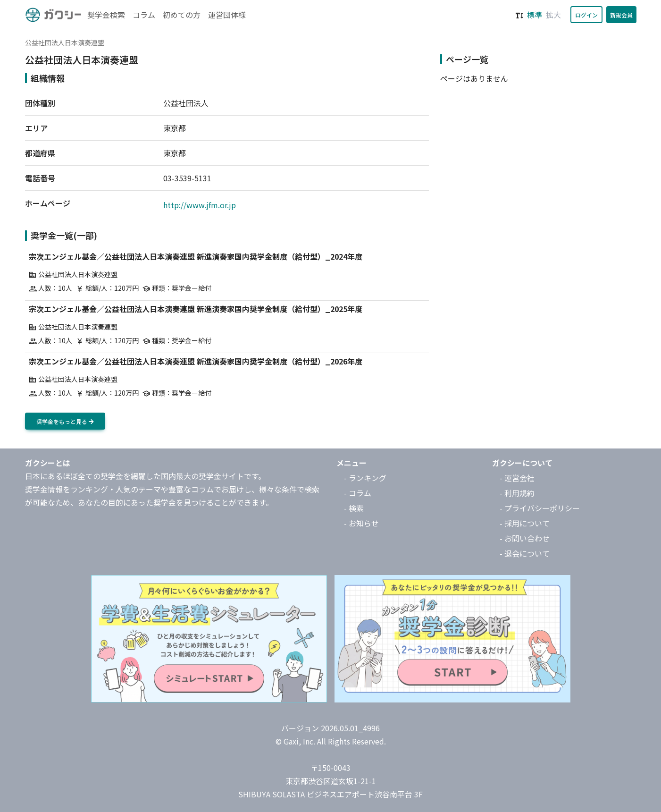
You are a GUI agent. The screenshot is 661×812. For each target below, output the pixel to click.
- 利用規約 (517, 493)
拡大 (553, 15)
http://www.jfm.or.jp (200, 205)
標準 (535, 15)
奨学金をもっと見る (65, 421)
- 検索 (354, 508)
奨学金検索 (106, 15)
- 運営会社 (517, 478)
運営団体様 (227, 15)
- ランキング (365, 478)
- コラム (358, 493)
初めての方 (182, 15)
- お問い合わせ (525, 538)
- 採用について (525, 523)
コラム (144, 15)
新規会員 (621, 15)
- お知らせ (361, 523)
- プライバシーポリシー (540, 508)
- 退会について (525, 553)
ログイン (586, 15)
